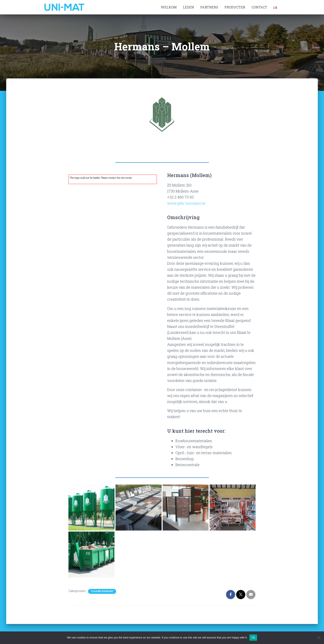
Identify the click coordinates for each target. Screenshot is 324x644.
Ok (253, 638)
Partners (209, 7)
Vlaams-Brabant (102, 591)
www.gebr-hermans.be (187, 203)
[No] (319, 638)
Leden (188, 7)
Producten (235, 7)
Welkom (169, 7)
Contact (259, 7)
